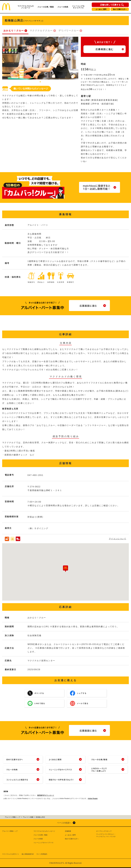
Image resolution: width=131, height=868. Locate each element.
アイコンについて (118, 539)
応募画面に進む (105, 49)
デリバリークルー (69, 31)
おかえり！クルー (14, 31)
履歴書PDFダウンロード (46, 795)
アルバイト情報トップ (10, 831)
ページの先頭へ (64, 823)
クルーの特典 (63, 7)
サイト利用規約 (42, 854)
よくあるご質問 (101, 9)
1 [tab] (40, 82)
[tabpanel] (40, 58)
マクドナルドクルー (41, 31)
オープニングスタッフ (104, 831)
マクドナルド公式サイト (11, 854)
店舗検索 (68, 831)
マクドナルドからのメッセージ (26, 7)
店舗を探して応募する (110, 5)
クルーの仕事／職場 (46, 7)
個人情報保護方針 (28, 854)
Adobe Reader (93, 799)
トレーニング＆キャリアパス (78, 7)
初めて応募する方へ (120, 9)
